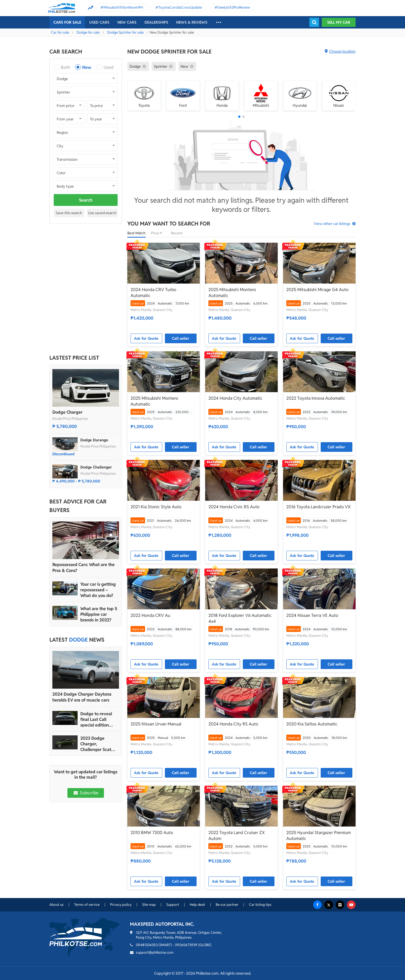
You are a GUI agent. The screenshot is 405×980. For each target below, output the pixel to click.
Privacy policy (121, 905)
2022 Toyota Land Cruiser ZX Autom (237, 836)
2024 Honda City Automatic (235, 398)
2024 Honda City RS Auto (233, 724)
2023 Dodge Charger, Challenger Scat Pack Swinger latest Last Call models (96, 744)
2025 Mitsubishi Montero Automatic (232, 293)
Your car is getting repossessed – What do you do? (98, 590)
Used (109, 67)
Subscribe (86, 793)
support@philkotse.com (155, 952)
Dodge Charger (67, 412)
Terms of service (87, 905)
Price (158, 233)
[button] (239, 117)
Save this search (69, 213)
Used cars (99, 22)
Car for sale (60, 32)
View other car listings (332, 224)
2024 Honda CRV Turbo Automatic (153, 293)
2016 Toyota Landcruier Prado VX (319, 507)
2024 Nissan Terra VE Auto (312, 615)
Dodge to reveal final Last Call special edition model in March (96, 719)
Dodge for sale (88, 32)
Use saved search (102, 213)
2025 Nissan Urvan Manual (156, 724)
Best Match (136, 233)
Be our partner (227, 905)
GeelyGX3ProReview (234, 7)
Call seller (181, 338)
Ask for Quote (146, 338)
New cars (127, 22)
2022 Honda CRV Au (150, 615)
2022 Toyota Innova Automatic (316, 398)
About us (57, 905)
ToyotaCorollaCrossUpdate (180, 7)
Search (86, 200)
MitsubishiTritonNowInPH (123, 7)
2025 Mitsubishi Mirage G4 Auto (317, 290)
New (87, 67)
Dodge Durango (94, 440)
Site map (149, 905)
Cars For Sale (67, 22)
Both (66, 67)
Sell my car (339, 22)
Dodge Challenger (96, 467)
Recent (177, 233)
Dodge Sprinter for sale (125, 32)
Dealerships (156, 22)
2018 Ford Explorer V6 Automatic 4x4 (240, 618)
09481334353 (147, 945)
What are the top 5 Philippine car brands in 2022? (99, 614)
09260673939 (186, 945)
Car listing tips (260, 905)
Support (173, 905)
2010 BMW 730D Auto (152, 833)
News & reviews (192, 22)
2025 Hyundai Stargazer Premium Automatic (319, 836)
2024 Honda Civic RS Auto (234, 507)
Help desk (197, 905)
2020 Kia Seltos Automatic (312, 724)
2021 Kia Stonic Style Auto (156, 507)
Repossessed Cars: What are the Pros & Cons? (84, 568)
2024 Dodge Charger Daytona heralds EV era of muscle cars (82, 697)
